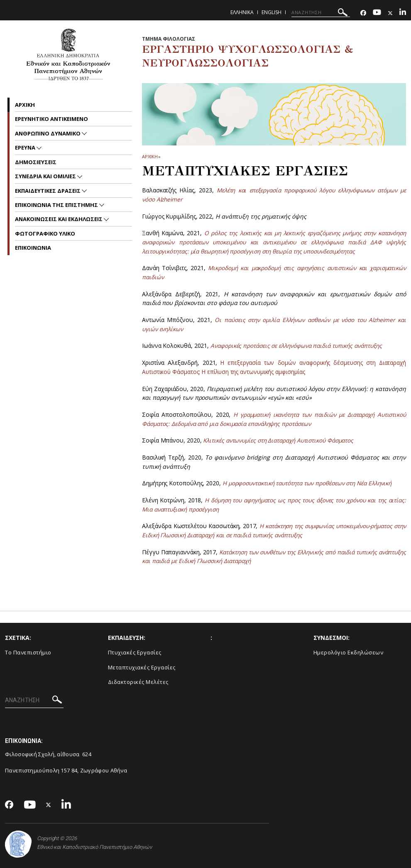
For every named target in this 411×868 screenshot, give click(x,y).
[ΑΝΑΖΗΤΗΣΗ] (321, 12)
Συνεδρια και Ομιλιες (46, 176)
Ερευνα (26, 148)
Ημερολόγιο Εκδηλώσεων (349, 652)
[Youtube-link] (377, 13)
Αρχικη (25, 105)
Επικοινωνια (33, 248)
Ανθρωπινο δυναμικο (48, 133)
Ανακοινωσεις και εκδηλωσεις (59, 219)
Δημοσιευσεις (36, 162)
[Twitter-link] (390, 13)
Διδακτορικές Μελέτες (138, 682)
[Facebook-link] (363, 13)
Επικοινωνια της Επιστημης (57, 205)
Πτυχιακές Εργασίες (135, 652)
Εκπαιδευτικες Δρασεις (48, 191)
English (272, 12)
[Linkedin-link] (403, 13)
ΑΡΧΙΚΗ (150, 156)
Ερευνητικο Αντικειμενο (51, 119)
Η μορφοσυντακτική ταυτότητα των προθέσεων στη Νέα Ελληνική (313, 483)
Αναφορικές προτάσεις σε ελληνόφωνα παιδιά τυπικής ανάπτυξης (301, 345)
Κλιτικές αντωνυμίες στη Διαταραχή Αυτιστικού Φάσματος (284, 440)
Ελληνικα (242, 12)
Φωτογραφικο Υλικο (45, 234)
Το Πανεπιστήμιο (28, 652)
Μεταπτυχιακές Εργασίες (142, 667)
